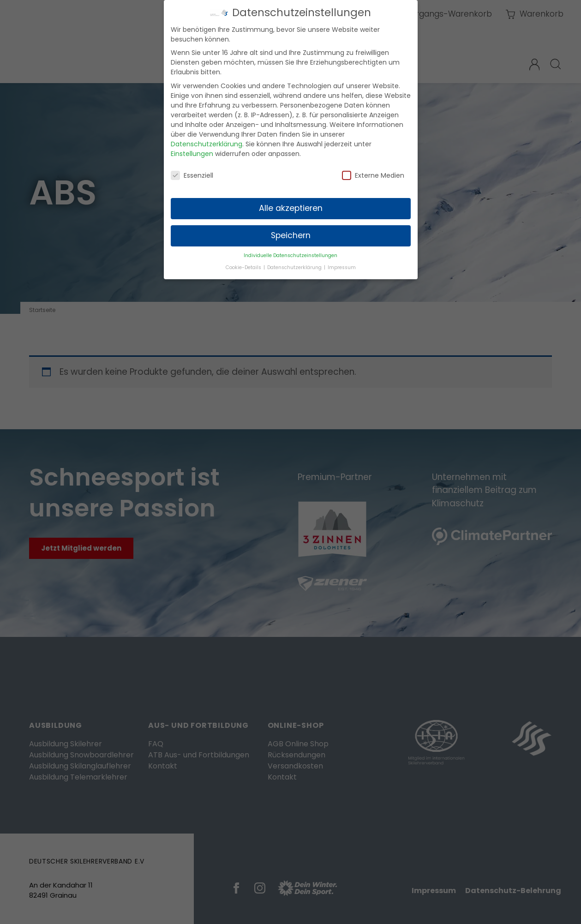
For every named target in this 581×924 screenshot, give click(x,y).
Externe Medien (373, 171)
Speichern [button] (291, 231)
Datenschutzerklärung (207, 139)
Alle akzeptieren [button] (291, 204)
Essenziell (192, 171)
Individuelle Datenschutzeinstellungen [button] (290, 251)
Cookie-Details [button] (244, 263)
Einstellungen (192, 149)
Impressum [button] (342, 263)
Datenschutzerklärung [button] (295, 263)
